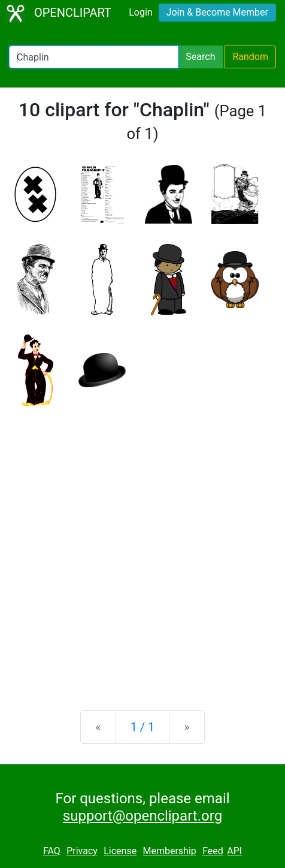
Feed (213, 851)
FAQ (52, 851)
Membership (169, 851)
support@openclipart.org (142, 816)
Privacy (82, 851)
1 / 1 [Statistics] (143, 727)
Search (200, 57)
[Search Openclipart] (94, 57)
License (120, 851)
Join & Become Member (217, 12)
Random (250, 57)
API (234, 851)
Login (140, 12)
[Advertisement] (142, 548)
